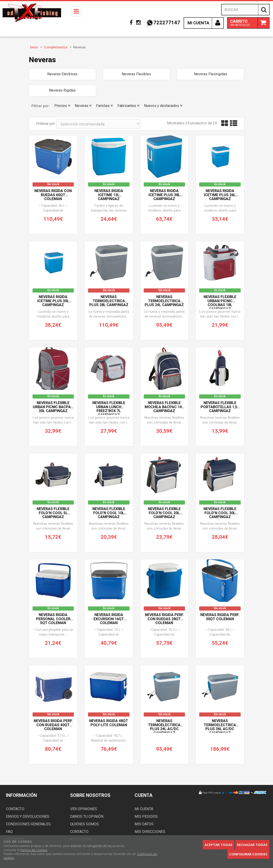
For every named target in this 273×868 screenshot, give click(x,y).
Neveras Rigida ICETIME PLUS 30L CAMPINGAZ (53, 301)
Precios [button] (62, 106)
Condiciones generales (28, 824)
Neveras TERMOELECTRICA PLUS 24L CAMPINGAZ (164, 301)
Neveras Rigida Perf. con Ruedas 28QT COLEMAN (164, 619)
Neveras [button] (83, 106)
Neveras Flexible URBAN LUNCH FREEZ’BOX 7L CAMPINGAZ (109, 408)
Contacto (15, 809)
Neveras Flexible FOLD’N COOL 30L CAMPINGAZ (220, 513)
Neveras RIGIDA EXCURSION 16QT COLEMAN (109, 619)
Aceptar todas (218, 845)
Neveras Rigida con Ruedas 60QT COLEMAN (53, 195)
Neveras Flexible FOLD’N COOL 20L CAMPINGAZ (164, 513)
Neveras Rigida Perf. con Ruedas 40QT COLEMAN (53, 725)
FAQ (9, 832)
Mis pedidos (146, 816)
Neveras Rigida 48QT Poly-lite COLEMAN (109, 723)
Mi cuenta (144, 809)
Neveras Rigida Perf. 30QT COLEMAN (220, 617)
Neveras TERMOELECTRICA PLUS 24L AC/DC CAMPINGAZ (164, 726)
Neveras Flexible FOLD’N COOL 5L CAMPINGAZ (53, 513)
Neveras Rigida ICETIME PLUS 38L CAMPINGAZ (164, 195)
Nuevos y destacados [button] (163, 106)
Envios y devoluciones (28, 816)
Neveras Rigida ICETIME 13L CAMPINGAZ (109, 195)
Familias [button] (104, 106)
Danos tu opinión (87, 816)
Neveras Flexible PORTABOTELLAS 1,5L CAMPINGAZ (220, 407)
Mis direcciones (150, 832)
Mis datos (144, 824)
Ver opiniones (84, 809)
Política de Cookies (34, 850)
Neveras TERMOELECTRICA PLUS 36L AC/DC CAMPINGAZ (220, 726)
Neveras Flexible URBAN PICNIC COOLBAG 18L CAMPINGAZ (220, 302)
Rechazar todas (252, 845)
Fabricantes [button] (128, 106)
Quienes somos (84, 824)
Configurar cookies (248, 854)
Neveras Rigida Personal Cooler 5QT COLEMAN (53, 619)
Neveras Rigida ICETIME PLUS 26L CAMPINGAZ (220, 195)
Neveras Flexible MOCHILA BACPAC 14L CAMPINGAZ (164, 407)
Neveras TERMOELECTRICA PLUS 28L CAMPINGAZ (109, 301)
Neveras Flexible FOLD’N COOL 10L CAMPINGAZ (109, 513)
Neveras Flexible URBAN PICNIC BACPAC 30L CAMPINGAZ (53, 407)
